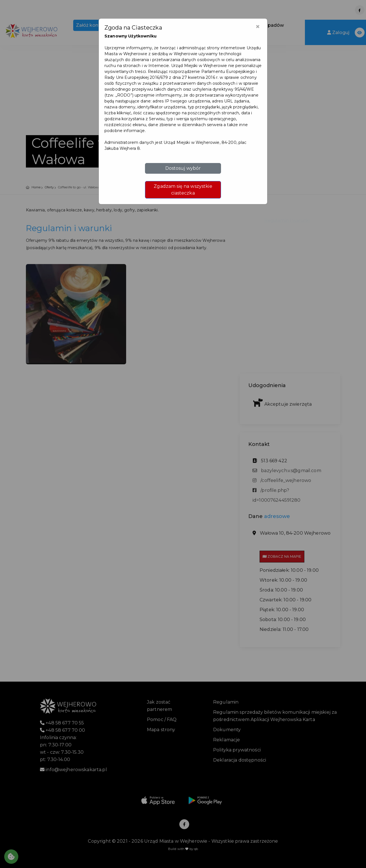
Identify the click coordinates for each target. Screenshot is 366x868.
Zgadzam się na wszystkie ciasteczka (183, 190)
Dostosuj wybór (183, 168)
